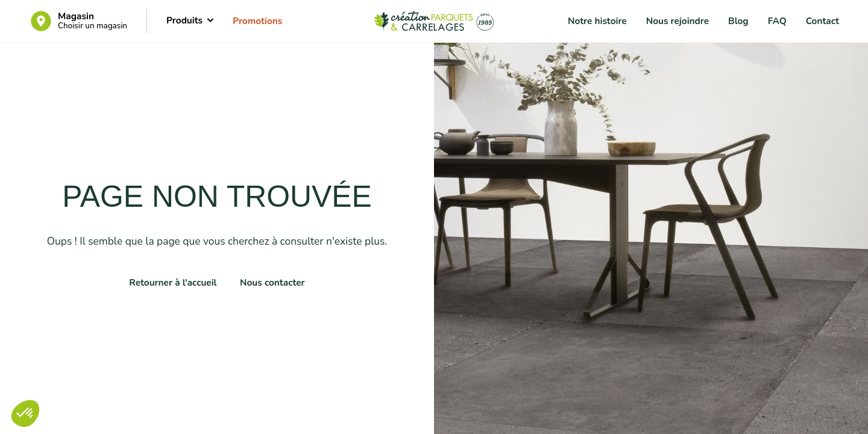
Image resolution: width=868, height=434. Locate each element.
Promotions (257, 21)
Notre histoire (597, 21)
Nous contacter (272, 282)
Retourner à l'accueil (173, 282)
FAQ (777, 21)
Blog (738, 21)
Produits (190, 20)
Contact (822, 21)
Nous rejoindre (678, 21)
